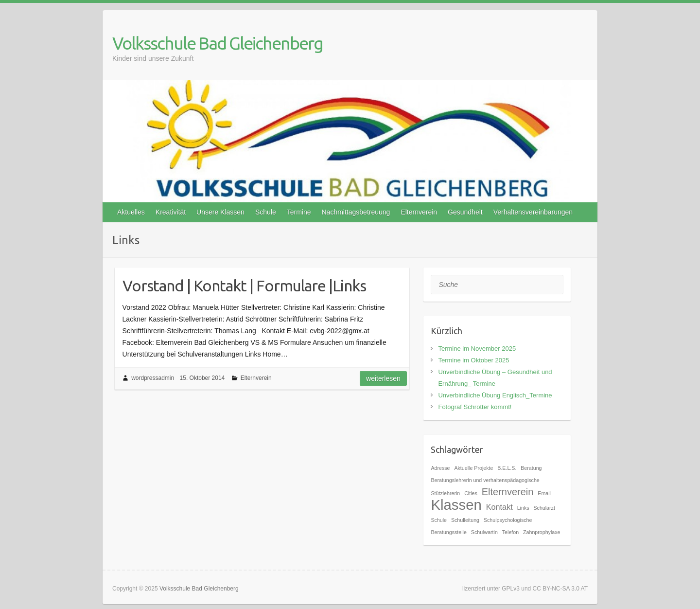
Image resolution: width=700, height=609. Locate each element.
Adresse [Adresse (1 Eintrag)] (440, 468)
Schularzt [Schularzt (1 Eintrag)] (544, 508)
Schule (266, 212)
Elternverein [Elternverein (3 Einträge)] (508, 492)
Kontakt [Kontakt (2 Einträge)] (499, 507)
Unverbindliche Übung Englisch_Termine (495, 395)
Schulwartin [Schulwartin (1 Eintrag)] (484, 532)
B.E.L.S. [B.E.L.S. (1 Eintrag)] (507, 468)
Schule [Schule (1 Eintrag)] (439, 520)
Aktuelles (131, 212)
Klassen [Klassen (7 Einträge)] (456, 505)
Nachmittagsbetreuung (356, 212)
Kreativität (171, 212)
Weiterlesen (383, 378)
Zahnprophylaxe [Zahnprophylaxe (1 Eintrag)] (542, 532)
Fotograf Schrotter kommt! (475, 407)
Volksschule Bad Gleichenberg (218, 43)
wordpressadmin (153, 378)
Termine (299, 212)
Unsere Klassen (220, 212)
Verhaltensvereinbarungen (533, 212)
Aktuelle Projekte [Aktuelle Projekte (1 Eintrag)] (473, 468)
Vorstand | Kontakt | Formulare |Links (244, 286)
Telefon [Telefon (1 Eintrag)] (510, 532)
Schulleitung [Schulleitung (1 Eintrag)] (465, 520)
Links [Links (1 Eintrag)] (523, 508)
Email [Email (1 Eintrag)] (544, 493)
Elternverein (419, 212)
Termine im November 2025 (477, 349)
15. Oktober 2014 (202, 378)
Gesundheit (465, 212)
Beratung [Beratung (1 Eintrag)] (531, 468)
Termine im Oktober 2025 (473, 360)
